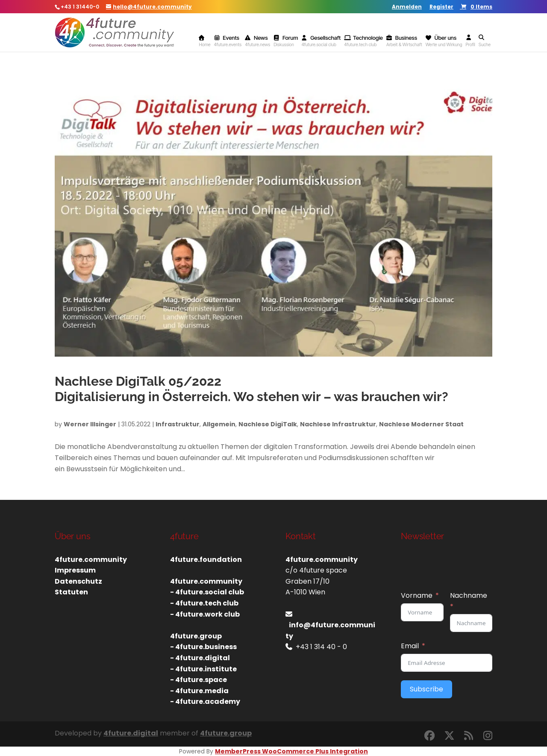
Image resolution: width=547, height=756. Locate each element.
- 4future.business (203, 647)
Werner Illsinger (90, 424)
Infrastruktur (178, 424)
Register (441, 7)
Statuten (71, 592)
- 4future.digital (200, 658)
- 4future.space (199, 680)
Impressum (75, 570)
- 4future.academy (205, 701)
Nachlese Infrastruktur (338, 424)
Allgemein (219, 424)
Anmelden (407, 7)
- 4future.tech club (204, 603)
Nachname (469, 595)
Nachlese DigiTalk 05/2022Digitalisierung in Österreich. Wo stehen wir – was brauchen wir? (251, 389)
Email (410, 646)
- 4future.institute (203, 669)
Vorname (417, 595)
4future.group (226, 733)
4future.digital (131, 733)
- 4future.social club (207, 592)
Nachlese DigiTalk (268, 424)
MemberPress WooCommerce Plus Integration (291, 751)
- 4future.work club (205, 614)
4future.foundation (206, 560)
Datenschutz (78, 581)
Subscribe (426, 689)
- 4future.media (199, 691)
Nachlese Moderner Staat (421, 424)
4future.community (91, 560)
